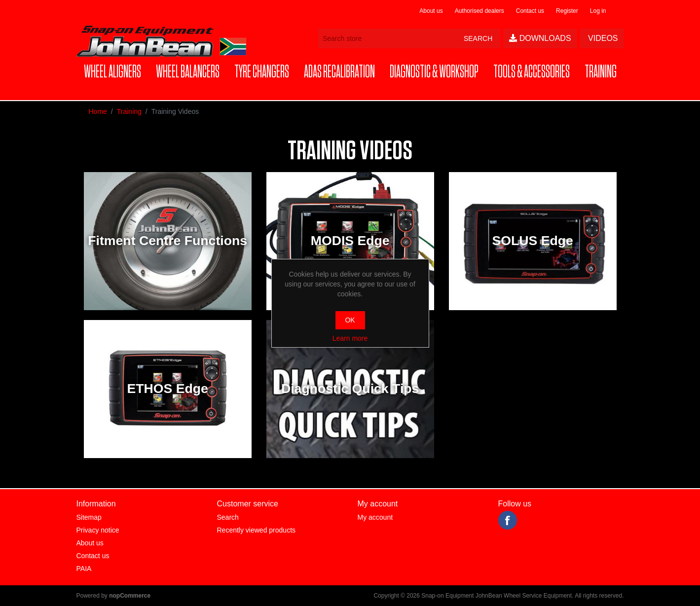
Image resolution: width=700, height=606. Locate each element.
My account (375, 517)
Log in (598, 11)
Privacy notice (98, 530)
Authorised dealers (479, 11)
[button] (112, 72)
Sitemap (89, 517)
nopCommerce (130, 596)
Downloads (540, 38)
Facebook (508, 520)
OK (350, 320)
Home (98, 111)
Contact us (530, 11)
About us (431, 11)
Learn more (350, 338)
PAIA (84, 569)
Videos (602, 38)
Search (228, 517)
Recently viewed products (257, 530)
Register (567, 11)
